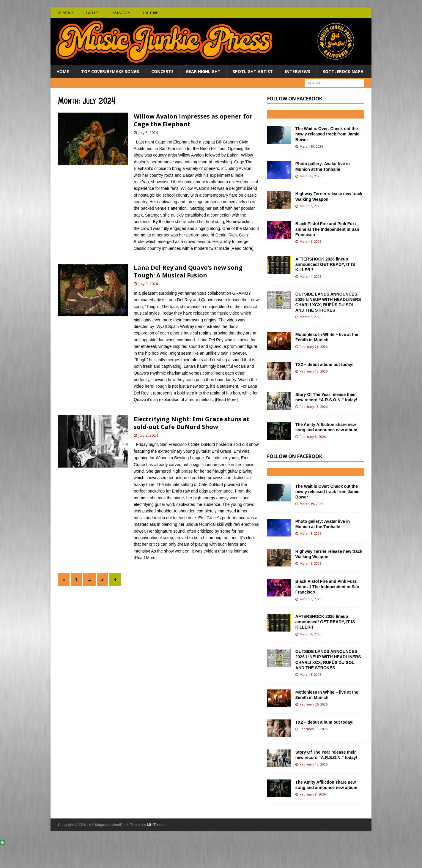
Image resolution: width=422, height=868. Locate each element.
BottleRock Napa (343, 71)
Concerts (162, 71)
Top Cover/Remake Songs (110, 71)
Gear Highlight (203, 71)
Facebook (65, 13)
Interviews (298, 71)
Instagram (121, 13)
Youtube (150, 13)
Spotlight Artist (253, 71)
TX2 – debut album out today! (325, 364)
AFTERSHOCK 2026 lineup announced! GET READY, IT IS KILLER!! (325, 264)
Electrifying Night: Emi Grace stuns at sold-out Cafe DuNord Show (192, 423)
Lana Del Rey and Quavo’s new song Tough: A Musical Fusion (188, 271)
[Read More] (242, 248)
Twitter (93, 13)
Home (63, 71)
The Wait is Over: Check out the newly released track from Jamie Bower (327, 134)
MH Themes (157, 825)
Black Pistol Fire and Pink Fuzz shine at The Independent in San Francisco (327, 229)
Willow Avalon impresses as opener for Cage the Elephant (193, 120)
